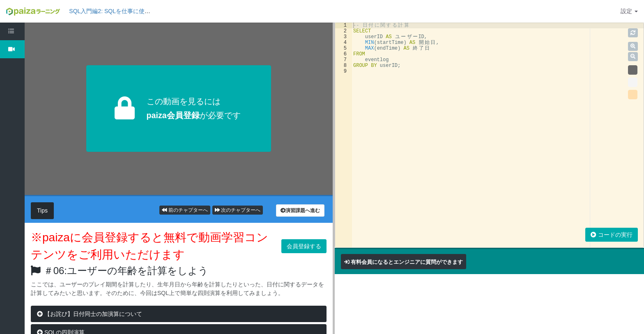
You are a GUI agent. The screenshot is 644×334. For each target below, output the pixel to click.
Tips (42, 210)
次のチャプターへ (238, 210)
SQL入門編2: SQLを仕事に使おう (113, 11)
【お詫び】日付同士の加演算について (90, 314)
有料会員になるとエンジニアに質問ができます (407, 262)
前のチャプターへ (185, 210)
